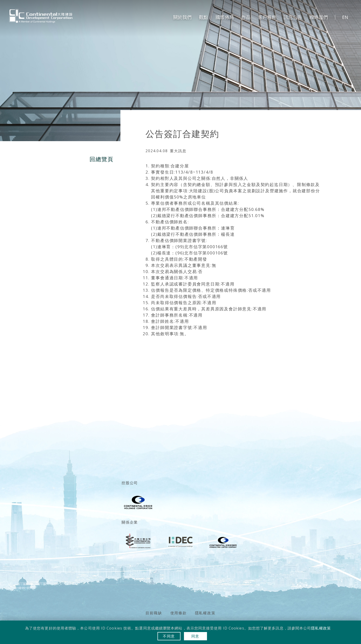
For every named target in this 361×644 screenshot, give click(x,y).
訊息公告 (293, 17)
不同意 (169, 636)
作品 (246, 17)
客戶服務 (267, 17)
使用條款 (179, 613)
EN (345, 17)
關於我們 (182, 17)
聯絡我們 (319, 17)
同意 (195, 636)
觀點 (204, 17)
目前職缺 (154, 613)
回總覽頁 (101, 159)
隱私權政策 (205, 613)
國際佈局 (225, 17)
